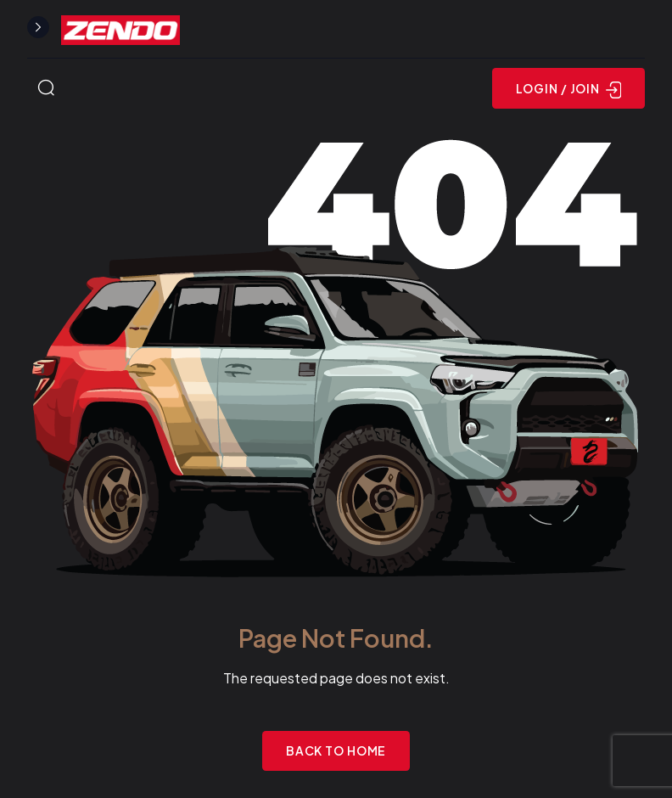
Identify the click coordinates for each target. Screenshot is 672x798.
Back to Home (336, 750)
